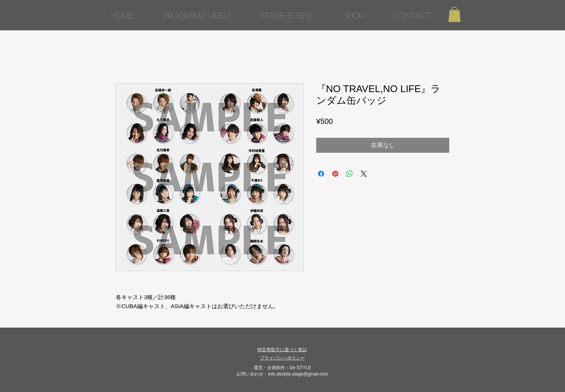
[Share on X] (364, 174)
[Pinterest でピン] (335, 174)
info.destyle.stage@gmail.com (298, 374)
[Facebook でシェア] (321, 174)
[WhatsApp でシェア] (350, 174)
